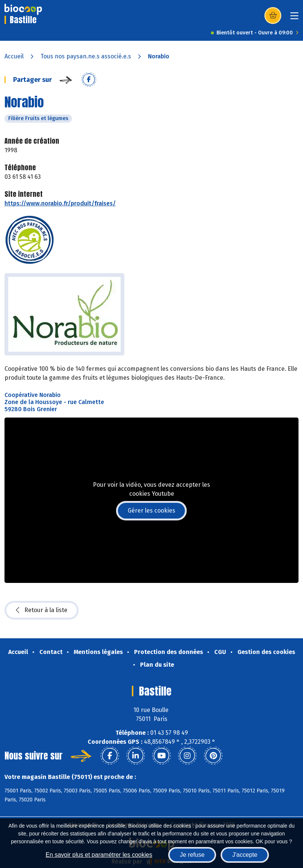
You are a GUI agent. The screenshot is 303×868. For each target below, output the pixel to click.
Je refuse (192, 855)
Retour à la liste (42, 610)
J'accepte (245, 855)
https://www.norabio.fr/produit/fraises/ (60, 203)
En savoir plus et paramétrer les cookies (99, 855)
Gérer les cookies (151, 511)
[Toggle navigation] (294, 18)
